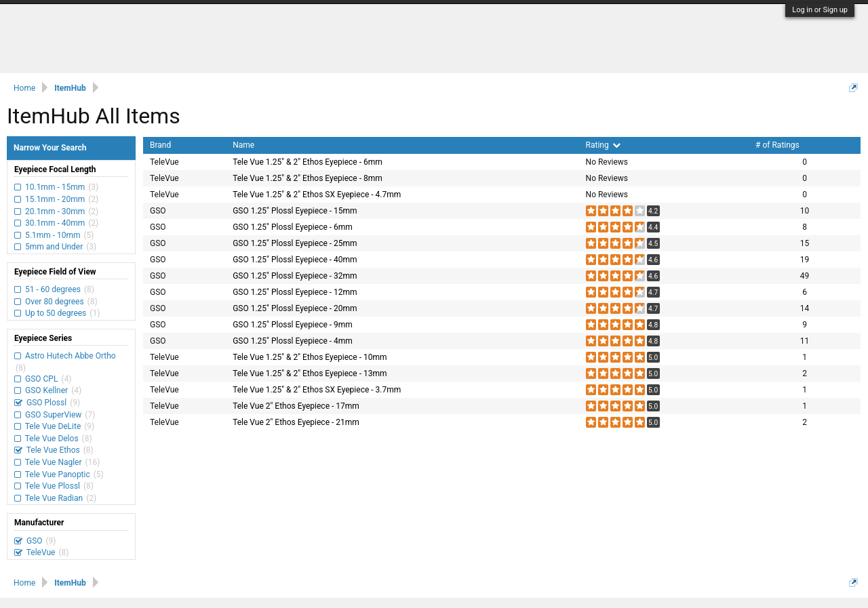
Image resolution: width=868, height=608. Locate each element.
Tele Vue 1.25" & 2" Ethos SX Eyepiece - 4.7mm (317, 195)
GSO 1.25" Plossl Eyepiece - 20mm (295, 308)
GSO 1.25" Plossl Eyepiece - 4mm (293, 341)
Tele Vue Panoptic (58, 474)
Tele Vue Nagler (54, 462)
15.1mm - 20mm (55, 199)
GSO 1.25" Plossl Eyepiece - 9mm (293, 325)
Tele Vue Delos (52, 439)
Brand (160, 145)
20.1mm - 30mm (55, 211)
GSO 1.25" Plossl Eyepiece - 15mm (295, 211)
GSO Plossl (46, 403)
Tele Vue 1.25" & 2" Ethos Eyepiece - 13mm (310, 373)
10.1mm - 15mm (55, 187)
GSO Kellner (46, 390)
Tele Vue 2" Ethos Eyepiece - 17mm (296, 406)
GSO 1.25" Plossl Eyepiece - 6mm (293, 227)
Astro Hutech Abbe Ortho (70, 356)
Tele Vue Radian (54, 498)
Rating (603, 145)
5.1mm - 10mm (53, 235)
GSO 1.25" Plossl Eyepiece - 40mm (295, 260)
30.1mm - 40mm (55, 223)
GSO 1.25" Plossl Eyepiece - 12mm (295, 292)
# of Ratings (777, 145)
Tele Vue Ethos (53, 450)
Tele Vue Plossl (53, 486)
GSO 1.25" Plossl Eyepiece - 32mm (295, 276)
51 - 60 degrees (53, 289)
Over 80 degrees (55, 302)
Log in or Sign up (820, 10)
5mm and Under (54, 247)
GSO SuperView (53, 415)
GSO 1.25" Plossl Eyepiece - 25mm (295, 243)
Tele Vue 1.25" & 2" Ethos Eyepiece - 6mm (308, 162)
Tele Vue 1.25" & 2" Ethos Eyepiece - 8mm (308, 178)
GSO (35, 541)
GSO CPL (41, 379)
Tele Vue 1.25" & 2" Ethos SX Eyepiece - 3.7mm (317, 390)
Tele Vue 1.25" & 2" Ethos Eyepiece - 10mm (310, 357)
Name (243, 145)
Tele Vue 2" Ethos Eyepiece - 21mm (296, 422)
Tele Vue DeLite (53, 426)
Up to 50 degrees (56, 313)
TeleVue (41, 552)
